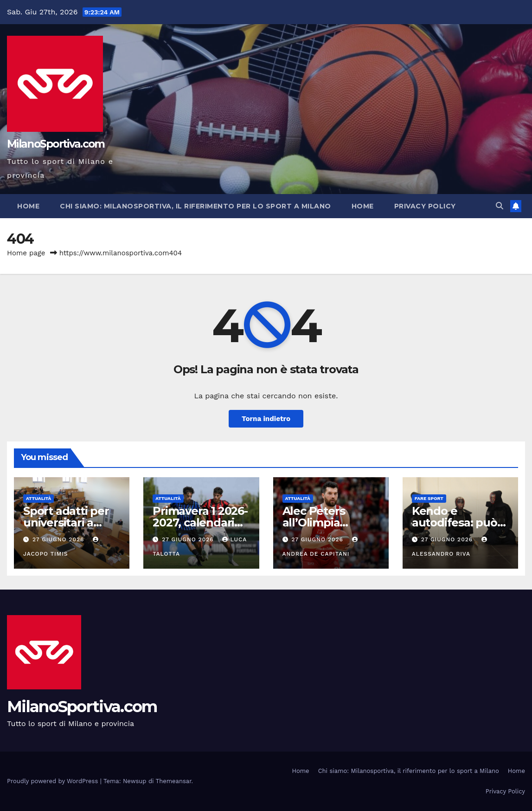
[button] (500, 206)
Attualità (38, 498)
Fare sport (429, 498)
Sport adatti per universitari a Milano (66, 522)
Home (28, 206)
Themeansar (174, 781)
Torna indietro (266, 419)
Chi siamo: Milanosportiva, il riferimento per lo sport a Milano (195, 206)
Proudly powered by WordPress (54, 781)
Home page (26, 253)
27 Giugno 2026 (59, 539)
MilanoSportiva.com (56, 144)
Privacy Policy (425, 206)
